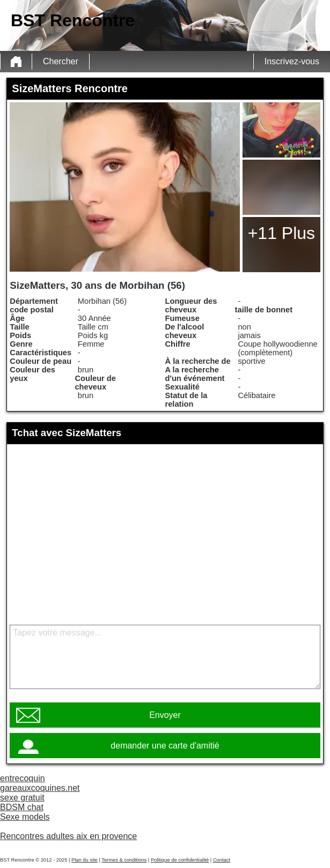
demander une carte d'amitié (165, 746)
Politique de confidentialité (180, 860)
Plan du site (85, 860)
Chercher (61, 61)
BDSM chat (22, 807)
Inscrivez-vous (292, 61)
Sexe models (25, 817)
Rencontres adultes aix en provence (68, 836)
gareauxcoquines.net (40, 788)
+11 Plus (281, 233)
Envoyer (165, 715)
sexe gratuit (22, 798)
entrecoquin (23, 778)
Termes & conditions (124, 860)
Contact (222, 860)
